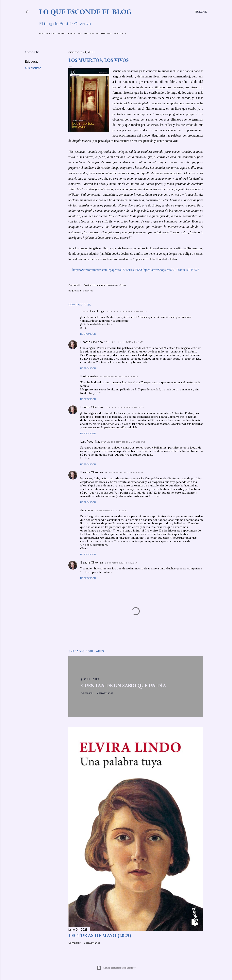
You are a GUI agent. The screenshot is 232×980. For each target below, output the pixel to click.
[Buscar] (201, 12)
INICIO (43, 33)
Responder (88, 334)
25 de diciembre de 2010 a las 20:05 (126, 311)
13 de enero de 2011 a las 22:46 (121, 563)
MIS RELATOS (89, 33)
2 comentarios (92, 943)
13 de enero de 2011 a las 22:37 (111, 510)
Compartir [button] (32, 52)
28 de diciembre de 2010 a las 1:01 (126, 442)
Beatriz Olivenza (91, 342)
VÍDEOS (121, 33)
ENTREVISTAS (107, 33)
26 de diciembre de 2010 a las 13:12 (119, 376)
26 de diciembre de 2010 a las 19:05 (124, 407)
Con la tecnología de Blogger (116, 968)
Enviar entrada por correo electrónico (105, 285)
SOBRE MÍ (54, 33)
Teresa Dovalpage (93, 311)
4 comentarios (105, 693)
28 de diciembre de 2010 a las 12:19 (124, 473)
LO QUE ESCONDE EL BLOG (85, 12)
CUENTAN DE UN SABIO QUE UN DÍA (124, 686)
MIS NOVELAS (70, 33)
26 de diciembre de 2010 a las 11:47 (124, 342)
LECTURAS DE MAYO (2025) (100, 935)
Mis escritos (33, 68)
